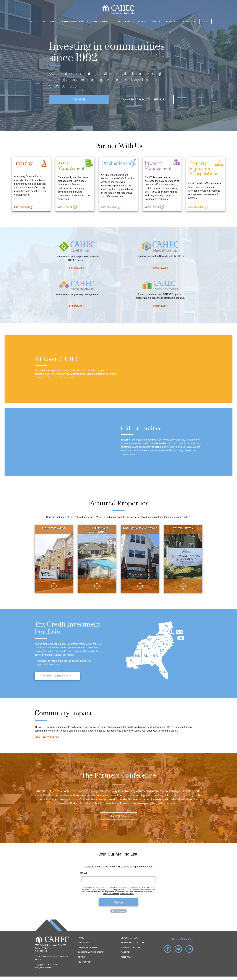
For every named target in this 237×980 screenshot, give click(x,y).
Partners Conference (91, 956)
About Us (79, 99)
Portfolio (84, 946)
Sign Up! (118, 906)
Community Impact (89, 951)
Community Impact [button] (100, 22)
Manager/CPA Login (132, 946)
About (81, 961)
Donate (205, 22)
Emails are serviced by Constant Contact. (118, 897)
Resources (173, 22)
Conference (141, 22)
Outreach (127, 961)
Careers (157, 22)
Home (81, 941)
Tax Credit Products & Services (144, 99)
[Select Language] (183, 943)
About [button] (32, 22)
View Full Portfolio (57, 690)
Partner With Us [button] (72, 22)
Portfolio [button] (49, 22)
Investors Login (130, 951)
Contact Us (190, 22)
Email (84, 877)
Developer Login (130, 941)
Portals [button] (123, 22)
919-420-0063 (41, 954)
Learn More (24, 209)
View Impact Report (111, 741)
